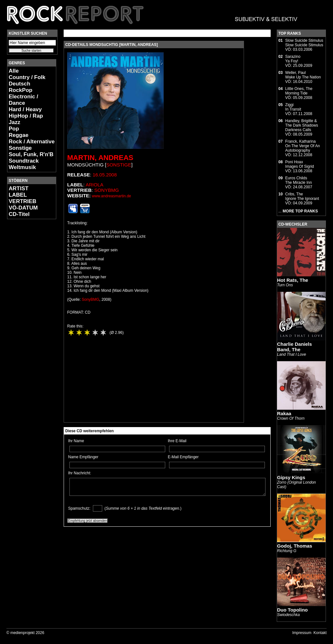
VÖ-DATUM (23, 208)
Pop (14, 129)
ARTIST (18, 188)
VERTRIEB (22, 201)
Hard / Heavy (25, 109)
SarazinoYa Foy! (293, 59)
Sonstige (20, 148)
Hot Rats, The (293, 280)
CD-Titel (19, 214)
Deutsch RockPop (21, 87)
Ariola (95, 185)
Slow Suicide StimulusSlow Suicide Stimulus (304, 43)
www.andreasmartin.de (112, 196)
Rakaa (284, 413)
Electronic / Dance (23, 100)
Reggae (18, 135)
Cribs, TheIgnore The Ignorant (302, 196)
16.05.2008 (105, 175)
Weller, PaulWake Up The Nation (303, 75)
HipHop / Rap (26, 116)
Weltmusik (22, 167)
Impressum (302, 633)
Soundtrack (24, 161)
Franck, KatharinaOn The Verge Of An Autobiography (302, 146)
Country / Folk (27, 77)
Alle (14, 71)
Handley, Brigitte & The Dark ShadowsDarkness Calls (301, 125)
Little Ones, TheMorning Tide (299, 91)
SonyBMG (107, 190)
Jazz (14, 122)
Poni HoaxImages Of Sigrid (299, 164)
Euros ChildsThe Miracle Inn (298, 180)
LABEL (18, 195)
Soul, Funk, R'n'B (31, 154)
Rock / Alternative (32, 142)
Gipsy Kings (291, 477)
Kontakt (320, 633)
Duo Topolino (292, 610)
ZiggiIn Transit (293, 107)
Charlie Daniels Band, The (294, 347)
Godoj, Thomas (295, 546)
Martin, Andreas (100, 158)
